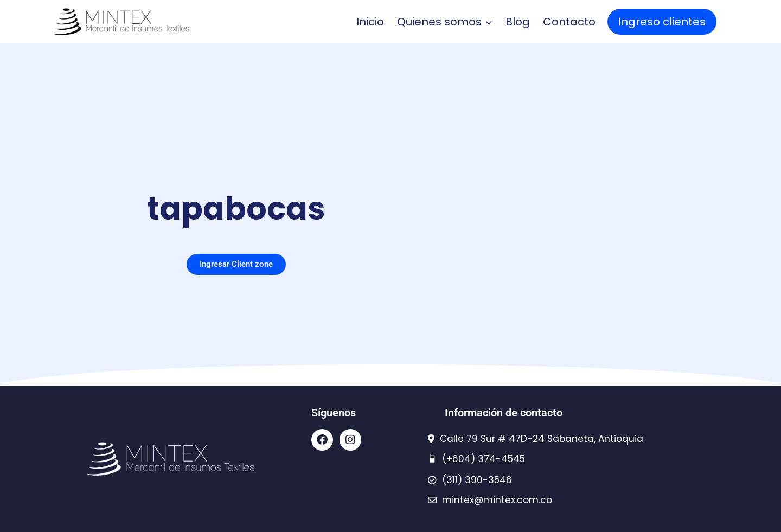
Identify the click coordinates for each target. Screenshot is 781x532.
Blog (518, 22)
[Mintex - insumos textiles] (121, 22)
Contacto (569, 22)
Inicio (370, 22)
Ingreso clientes (662, 22)
